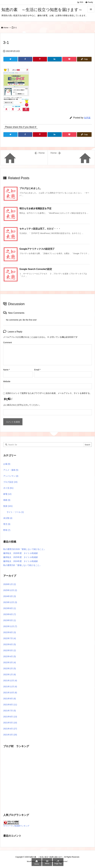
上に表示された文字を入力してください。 (22, 405)
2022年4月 (10, 656)
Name (6, 370)
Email (37, 370)
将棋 (7, 500)
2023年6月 (10, 614)
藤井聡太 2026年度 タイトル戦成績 (20, 553)
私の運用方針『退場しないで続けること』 (22, 565)
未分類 (8, 518)
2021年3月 (10, 735)
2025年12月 (10, 590)
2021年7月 (10, 711)
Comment (7, 342)
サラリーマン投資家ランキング (16, 826)
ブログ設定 (10, 482)
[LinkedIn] (55, 59)
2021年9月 (10, 699)
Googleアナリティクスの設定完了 (37, 249)
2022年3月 (10, 662)
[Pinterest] (40, 59)
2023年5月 (10, 620)
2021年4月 (10, 729)
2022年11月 (10, 626)
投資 (8, 506)
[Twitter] (10, 59)
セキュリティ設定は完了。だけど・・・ (40, 229)
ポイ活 (8, 488)
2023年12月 (10, 602)
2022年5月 (10, 650)
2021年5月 (10, 723)
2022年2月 (10, 668)
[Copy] (84, 59)
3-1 (15, 28)
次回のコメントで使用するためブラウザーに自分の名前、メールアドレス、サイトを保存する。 (49, 393)
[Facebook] (25, 59)
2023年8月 (10, 608)
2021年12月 (10, 681)
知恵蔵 (87, 118)
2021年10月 (10, 693)
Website (7, 381)
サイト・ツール (15, 512)
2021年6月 (10, 717)
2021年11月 (10, 687)
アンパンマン (11, 476)
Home (6, 28)
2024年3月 (10, 596)
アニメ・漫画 (11, 470)
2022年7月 (10, 638)
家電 (7, 494)
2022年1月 (10, 674)
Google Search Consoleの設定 (36, 269)
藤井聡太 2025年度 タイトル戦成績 (20, 557)
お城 (7, 464)
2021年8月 (10, 705)
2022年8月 (10, 632)
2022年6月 (10, 644)
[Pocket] (69, 59)
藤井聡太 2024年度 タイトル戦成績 (20, 561)
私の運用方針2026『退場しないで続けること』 (24, 549)
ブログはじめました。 (31, 188)
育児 (7, 524)
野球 (7, 530)
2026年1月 (10, 584)
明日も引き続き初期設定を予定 (35, 208)
